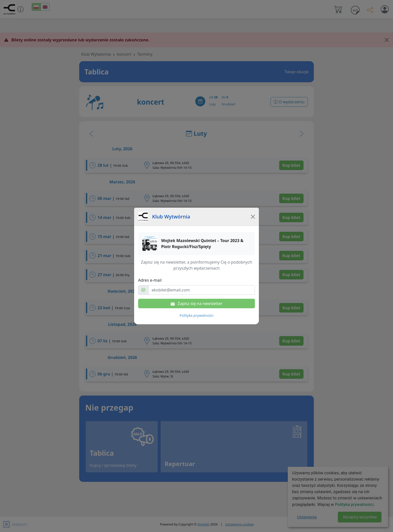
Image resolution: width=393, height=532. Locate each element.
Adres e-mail (150, 280)
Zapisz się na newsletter (197, 303)
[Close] (253, 217)
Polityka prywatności (197, 315)
